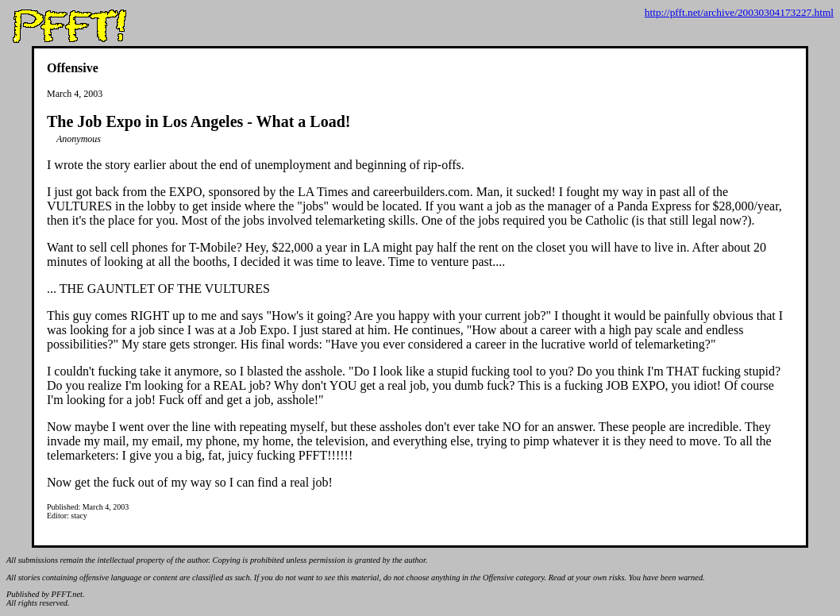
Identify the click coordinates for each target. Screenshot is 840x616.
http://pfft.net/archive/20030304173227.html (739, 12)
